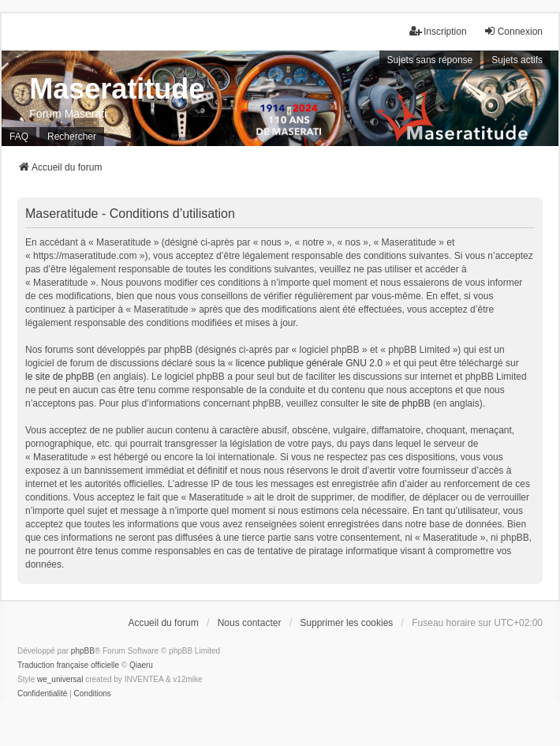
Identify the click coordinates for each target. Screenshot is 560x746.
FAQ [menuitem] (19, 137)
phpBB (83, 651)
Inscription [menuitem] (438, 31)
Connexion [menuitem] (513, 31)
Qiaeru (141, 665)
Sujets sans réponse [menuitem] (430, 60)
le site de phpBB (60, 377)
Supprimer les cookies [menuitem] (346, 623)
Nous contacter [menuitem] (250, 623)
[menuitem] (42, 694)
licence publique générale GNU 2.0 (309, 363)
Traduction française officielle (68, 665)
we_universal (60, 679)
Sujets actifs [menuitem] (517, 60)
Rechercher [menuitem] (72, 137)
